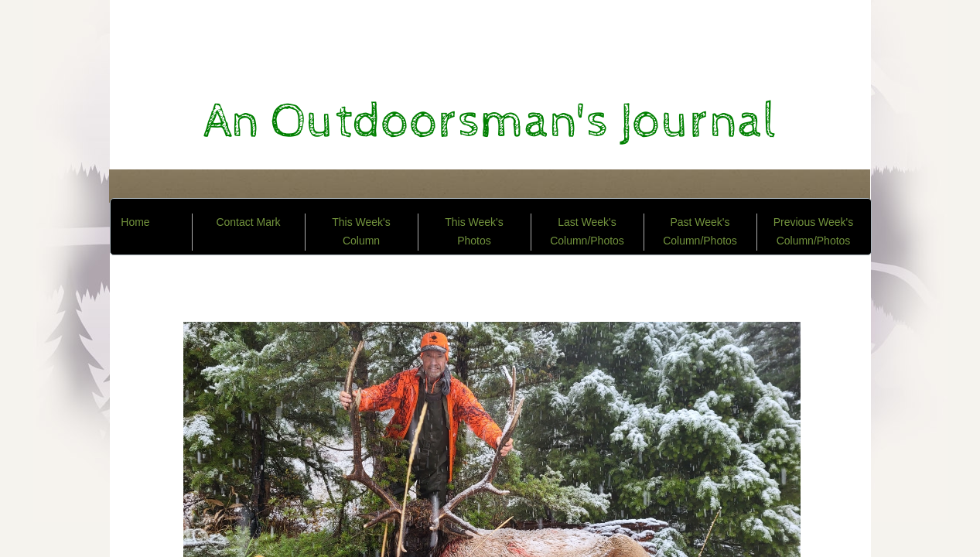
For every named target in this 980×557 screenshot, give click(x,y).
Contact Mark (248, 222)
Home (135, 222)
